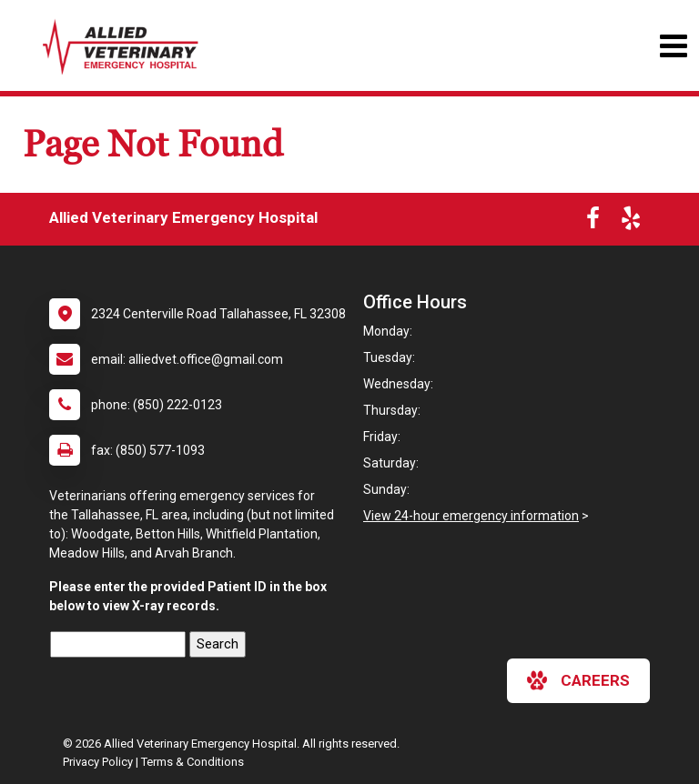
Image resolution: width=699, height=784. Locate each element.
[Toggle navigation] (673, 46)
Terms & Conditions (192, 762)
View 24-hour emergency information (471, 516)
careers (578, 680)
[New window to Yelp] (631, 222)
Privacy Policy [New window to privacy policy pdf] (98, 762)
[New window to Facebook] (593, 222)
